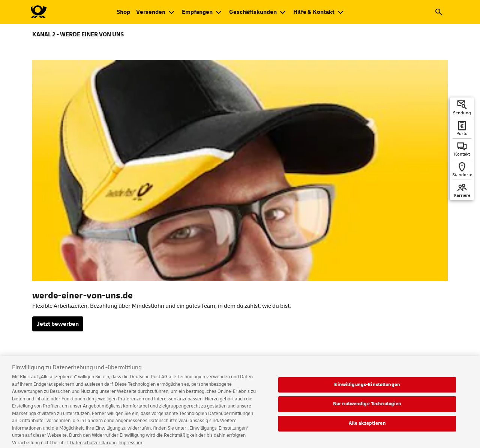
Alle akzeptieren (367, 427)
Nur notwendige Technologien (367, 408)
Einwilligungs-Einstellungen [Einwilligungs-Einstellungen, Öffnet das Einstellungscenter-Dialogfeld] (367, 388)
